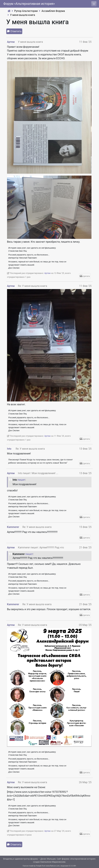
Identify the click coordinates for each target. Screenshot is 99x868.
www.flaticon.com (53, 866)
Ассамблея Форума (53, 11)
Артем (11, 42)
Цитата (86, 276)
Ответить (16, 31)
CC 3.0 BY (72, 866)
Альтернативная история (83, 859)
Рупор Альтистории (26, 11)
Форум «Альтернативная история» (29, 4)
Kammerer (13, 527)
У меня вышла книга (23, 15)
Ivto (9, 449)
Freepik (39, 866)
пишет (21, 480)
